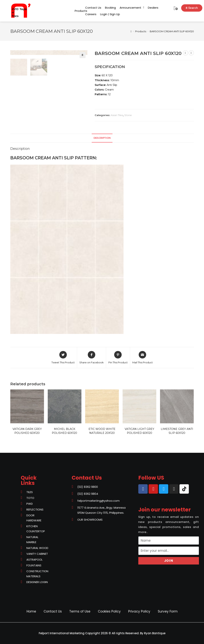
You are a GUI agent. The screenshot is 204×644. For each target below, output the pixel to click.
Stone (128, 115)
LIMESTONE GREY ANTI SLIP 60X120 (177, 431)
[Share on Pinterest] (118, 358)
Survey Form (168, 611)
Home (31, 611)
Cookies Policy (109, 611)
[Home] (131, 31)
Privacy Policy (139, 611)
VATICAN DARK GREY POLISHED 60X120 (27, 431)
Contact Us (53, 611)
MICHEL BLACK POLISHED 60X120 (64, 431)
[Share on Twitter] (63, 358)
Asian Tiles (117, 115)
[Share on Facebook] (92, 358)
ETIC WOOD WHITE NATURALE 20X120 (102, 431)
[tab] (102, 138)
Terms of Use (80, 611)
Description (102, 138)
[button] (81, 11)
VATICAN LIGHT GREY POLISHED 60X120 (139, 431)
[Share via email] (143, 358)
